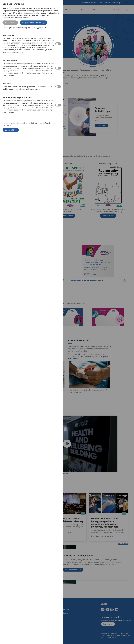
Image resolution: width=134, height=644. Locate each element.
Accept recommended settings (33, 23)
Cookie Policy (7, 125)
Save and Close (11, 130)
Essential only (10, 23)
